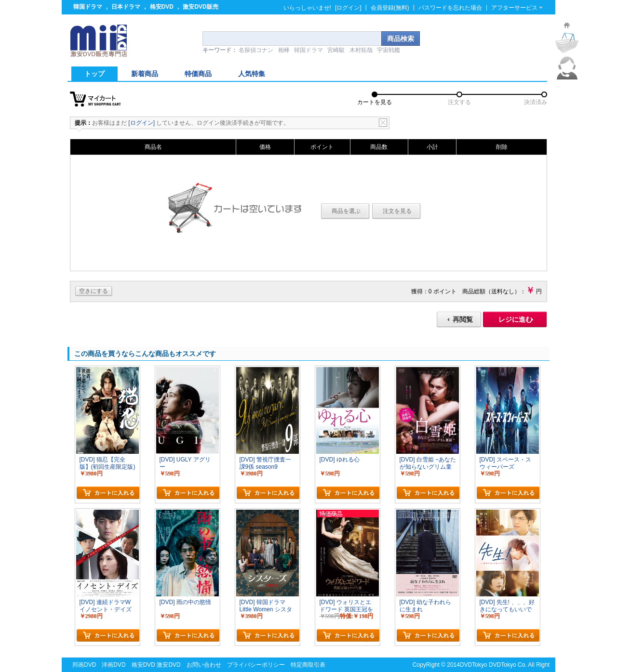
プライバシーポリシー (256, 665)
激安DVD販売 (200, 7)
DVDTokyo (474, 665)
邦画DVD (84, 665)
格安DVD (162, 7)
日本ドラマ (126, 7)
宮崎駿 (336, 50)
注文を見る (397, 211)
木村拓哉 (361, 50)
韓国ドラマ (88, 7)
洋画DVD (114, 665)
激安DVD (168, 665)
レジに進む (515, 319)
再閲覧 (463, 319)
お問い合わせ (204, 665)
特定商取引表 (308, 665)
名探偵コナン (256, 50)
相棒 (284, 50)
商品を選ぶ (346, 211)
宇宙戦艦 (389, 50)
